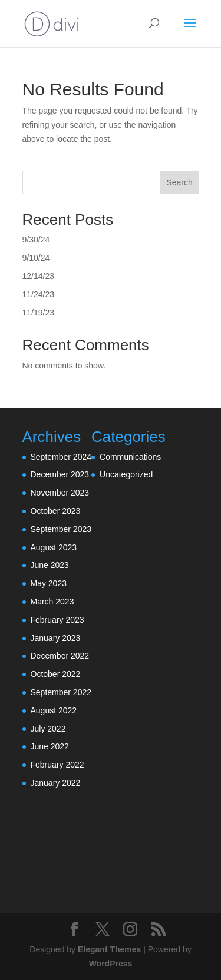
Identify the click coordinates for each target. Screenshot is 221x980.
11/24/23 (39, 294)
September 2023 (61, 529)
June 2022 (50, 746)
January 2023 (56, 638)
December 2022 (60, 656)
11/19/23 (39, 313)
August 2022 (54, 710)
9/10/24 (36, 258)
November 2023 (60, 493)
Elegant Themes (109, 949)
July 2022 (48, 729)
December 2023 (60, 474)
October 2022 (56, 674)
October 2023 (56, 511)
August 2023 (54, 547)
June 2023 (50, 565)
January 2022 (56, 783)
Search (179, 182)
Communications (130, 457)
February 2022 (57, 765)
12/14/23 (39, 276)
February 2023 (57, 620)
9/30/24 (36, 240)
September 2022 (61, 692)
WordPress (111, 964)
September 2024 (61, 457)
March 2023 (52, 602)
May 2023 (49, 583)
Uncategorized (126, 474)
